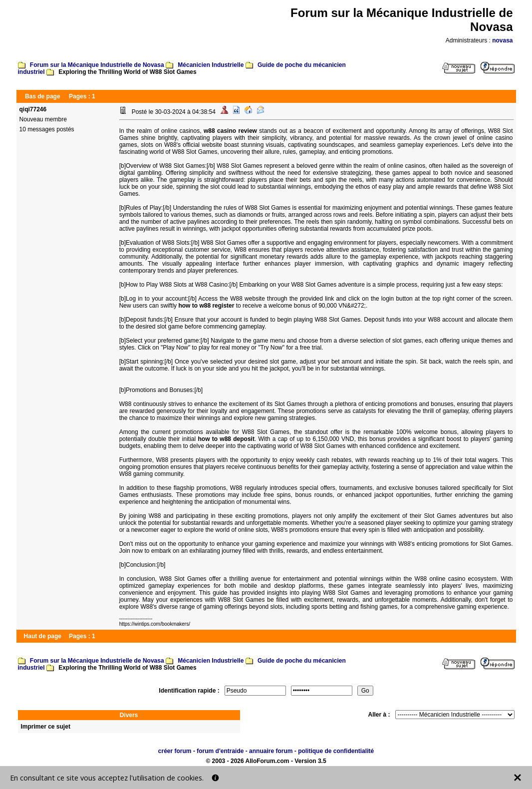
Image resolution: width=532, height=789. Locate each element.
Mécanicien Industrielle (211, 65)
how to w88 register (206, 306)
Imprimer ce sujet (46, 727)
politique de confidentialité (336, 751)
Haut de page (43, 636)
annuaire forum (271, 751)
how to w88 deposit (226, 439)
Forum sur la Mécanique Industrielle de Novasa (97, 65)
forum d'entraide (220, 751)
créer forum (175, 751)
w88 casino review (230, 131)
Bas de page (43, 96)
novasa (502, 40)
